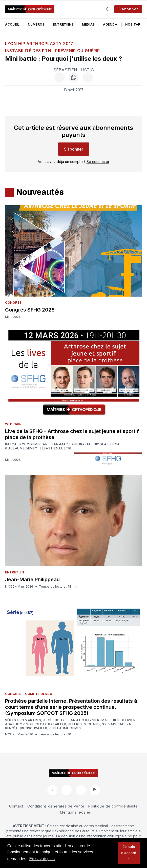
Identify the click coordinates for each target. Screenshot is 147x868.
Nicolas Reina (107, 444)
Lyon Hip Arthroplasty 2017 (39, 44)
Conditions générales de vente (56, 806)
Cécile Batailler (51, 724)
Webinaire (14, 424)
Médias (88, 24)
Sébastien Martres (23, 720)
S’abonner (128, 9)
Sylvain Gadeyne (118, 724)
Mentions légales (76, 812)
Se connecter (98, 162)
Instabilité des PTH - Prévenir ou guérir (52, 51)
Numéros (36, 24)
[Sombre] (108, 9)
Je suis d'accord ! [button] (129, 853)
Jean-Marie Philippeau (71, 444)
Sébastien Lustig (74, 70)
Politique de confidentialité (113, 806)
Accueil (12, 24)
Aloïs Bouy (54, 720)
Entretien (14, 572)
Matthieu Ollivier (118, 720)
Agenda (110, 24)
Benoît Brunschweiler (26, 728)
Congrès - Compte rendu (29, 694)
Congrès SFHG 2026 (30, 310)
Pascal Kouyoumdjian (26, 444)
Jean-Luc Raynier (83, 720)
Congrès (13, 303)
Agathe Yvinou (19, 724)
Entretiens (63, 24)
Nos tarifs (135, 24)
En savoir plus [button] (42, 859)
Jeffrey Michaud (84, 724)
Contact (16, 806)
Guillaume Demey (21, 448)
